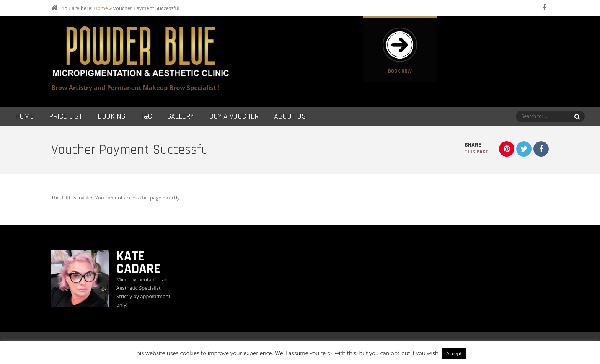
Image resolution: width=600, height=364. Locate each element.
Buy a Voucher (234, 116)
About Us (290, 116)
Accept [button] (454, 353)
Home (101, 8)
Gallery (180, 116)
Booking (111, 116)
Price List (66, 116)
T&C (146, 116)
